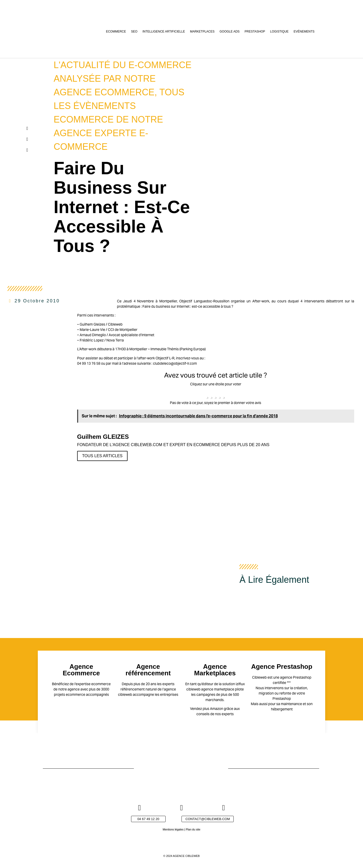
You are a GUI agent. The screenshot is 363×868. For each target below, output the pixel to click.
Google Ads (230, 32)
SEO (134, 32)
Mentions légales (173, 829)
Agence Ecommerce (81, 670)
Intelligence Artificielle (164, 32)
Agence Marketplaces (215, 670)
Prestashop (255, 32)
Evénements (304, 32)
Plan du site (193, 829)
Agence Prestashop (282, 667)
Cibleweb (115, 324)
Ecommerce (116, 32)
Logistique (279, 32)
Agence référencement (148, 670)
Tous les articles (102, 456)
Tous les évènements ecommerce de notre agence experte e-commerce (119, 119)
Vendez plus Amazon (207, 709)
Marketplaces (202, 32)
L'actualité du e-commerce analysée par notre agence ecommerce (123, 79)
